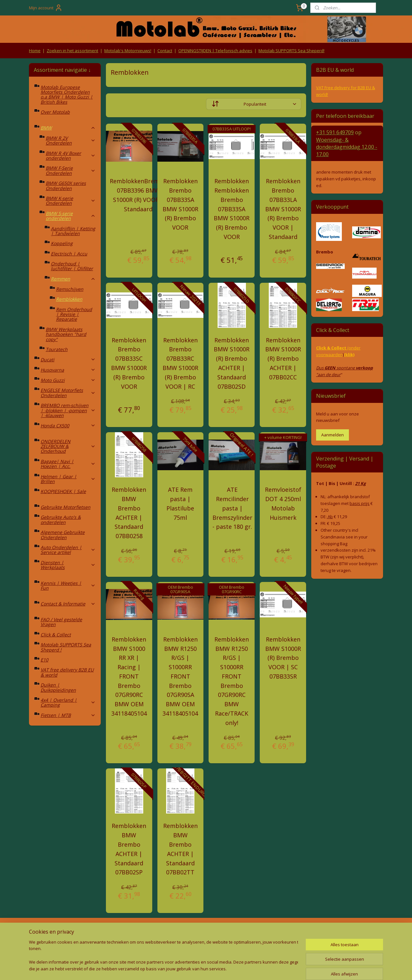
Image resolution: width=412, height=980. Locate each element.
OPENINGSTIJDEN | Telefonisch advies (215, 51)
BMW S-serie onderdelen (71, 216)
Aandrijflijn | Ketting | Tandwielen (73, 231)
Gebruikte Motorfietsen (66, 507)
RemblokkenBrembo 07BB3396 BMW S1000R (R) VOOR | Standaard (138, 195)
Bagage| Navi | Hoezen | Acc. (68, 464)
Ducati (68, 360)
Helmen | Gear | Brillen (68, 479)
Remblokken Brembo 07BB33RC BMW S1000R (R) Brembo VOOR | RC (180, 363)
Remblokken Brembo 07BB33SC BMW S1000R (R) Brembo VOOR (129, 363)
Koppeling (62, 243)
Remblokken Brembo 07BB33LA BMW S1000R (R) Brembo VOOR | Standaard (283, 209)
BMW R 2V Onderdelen (71, 140)
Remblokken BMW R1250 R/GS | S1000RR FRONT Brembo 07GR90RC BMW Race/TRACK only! (232, 681)
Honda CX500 (68, 426)
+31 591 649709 (335, 132)
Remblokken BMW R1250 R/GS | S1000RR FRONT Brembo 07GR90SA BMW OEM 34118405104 (180, 676)
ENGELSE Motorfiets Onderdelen (68, 393)
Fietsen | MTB (68, 715)
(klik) (349, 355)
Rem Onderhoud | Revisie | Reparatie (74, 314)
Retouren (40, 932)
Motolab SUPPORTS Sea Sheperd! (291, 51)
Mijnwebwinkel (271, 968)
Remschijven (70, 289)
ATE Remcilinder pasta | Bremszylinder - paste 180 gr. (232, 508)
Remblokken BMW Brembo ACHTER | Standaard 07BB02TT (180, 849)
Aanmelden (332, 435)
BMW (68, 128)
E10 (44, 660)
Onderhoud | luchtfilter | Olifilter (72, 266)
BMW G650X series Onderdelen (66, 186)
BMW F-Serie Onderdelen (71, 170)
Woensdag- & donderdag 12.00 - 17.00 (347, 147)
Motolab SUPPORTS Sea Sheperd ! (66, 647)
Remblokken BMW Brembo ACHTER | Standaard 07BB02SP (129, 849)
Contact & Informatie (68, 604)
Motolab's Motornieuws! (128, 51)
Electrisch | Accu (69, 254)
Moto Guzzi (68, 380)
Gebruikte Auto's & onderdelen (61, 519)
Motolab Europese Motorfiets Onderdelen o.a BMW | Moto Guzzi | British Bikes (67, 95)
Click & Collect (56, 635)
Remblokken (69, 299)
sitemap (177, 968)
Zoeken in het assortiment (72, 51)
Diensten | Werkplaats (68, 565)
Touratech (57, 349)
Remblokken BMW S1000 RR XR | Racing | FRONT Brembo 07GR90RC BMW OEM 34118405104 (129, 676)
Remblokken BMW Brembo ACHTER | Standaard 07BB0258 (129, 513)
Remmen (73, 279)
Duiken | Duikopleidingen (58, 687)
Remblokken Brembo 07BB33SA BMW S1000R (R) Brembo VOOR (180, 204)
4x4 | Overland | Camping (68, 702)
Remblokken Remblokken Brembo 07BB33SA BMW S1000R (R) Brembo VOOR (232, 209)
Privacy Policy (135, 944)
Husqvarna (68, 370)
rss (190, 968)
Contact (165, 51)
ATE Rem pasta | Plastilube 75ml (180, 503)
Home (35, 51)
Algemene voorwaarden (135, 932)
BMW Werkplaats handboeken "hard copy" (66, 334)
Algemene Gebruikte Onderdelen (63, 535)
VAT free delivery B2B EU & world (67, 672)
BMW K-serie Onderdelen (71, 201)
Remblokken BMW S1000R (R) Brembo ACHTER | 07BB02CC (283, 359)
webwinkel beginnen (215, 968)
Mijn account (46, 8)
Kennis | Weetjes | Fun (68, 585)
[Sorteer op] (254, 104)
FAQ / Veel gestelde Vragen (61, 622)
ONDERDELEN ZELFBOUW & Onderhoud (68, 446)
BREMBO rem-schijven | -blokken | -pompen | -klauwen (68, 410)
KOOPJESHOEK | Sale (63, 491)
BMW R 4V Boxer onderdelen (71, 156)
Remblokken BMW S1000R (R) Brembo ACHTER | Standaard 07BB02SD (232, 363)
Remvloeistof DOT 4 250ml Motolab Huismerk (283, 503)
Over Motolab (55, 112)
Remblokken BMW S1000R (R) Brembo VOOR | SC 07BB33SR (283, 658)
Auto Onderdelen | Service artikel (68, 550)
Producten (206, 932)
